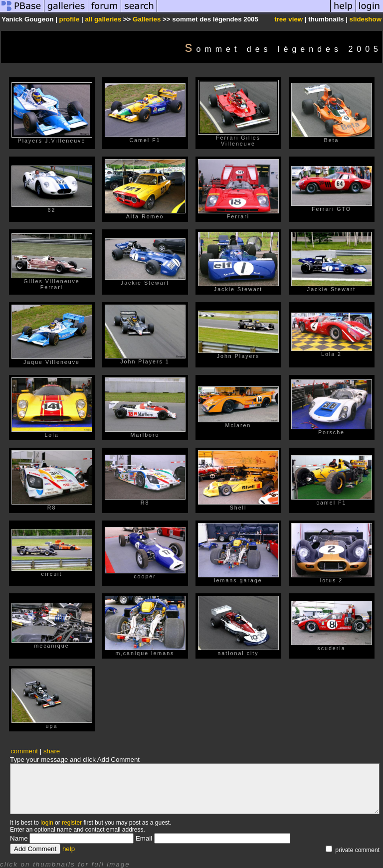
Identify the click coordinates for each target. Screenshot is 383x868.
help (69, 849)
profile (70, 19)
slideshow (366, 19)
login (47, 823)
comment (24, 751)
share (52, 751)
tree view (288, 19)
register (72, 823)
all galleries (103, 19)
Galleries (147, 19)
